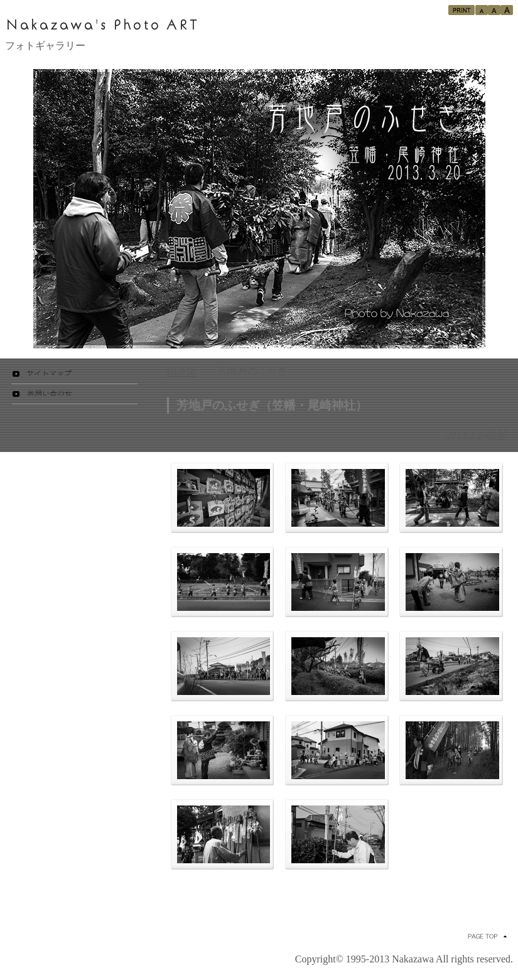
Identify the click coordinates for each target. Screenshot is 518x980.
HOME (182, 371)
